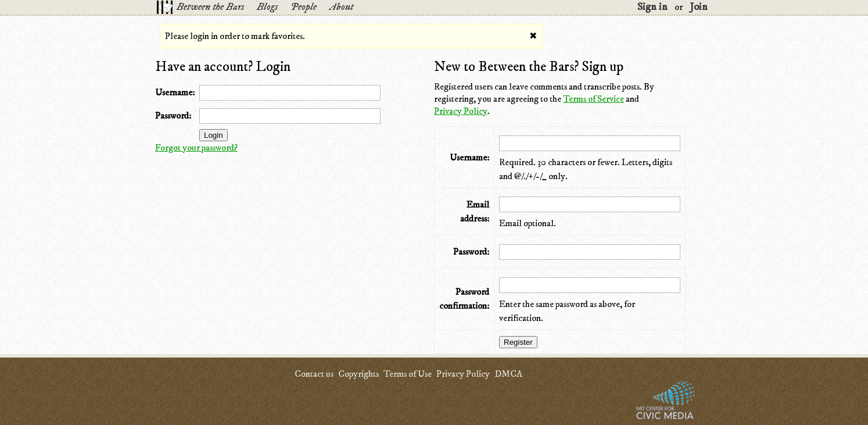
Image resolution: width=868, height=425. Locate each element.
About (341, 7)
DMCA (508, 374)
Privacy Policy (461, 111)
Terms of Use (408, 374)
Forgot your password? (196, 148)
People (304, 7)
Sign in (652, 7)
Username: (175, 92)
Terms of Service (593, 99)
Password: (173, 116)
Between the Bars (210, 7)
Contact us (314, 374)
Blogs (267, 7)
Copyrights (358, 374)
